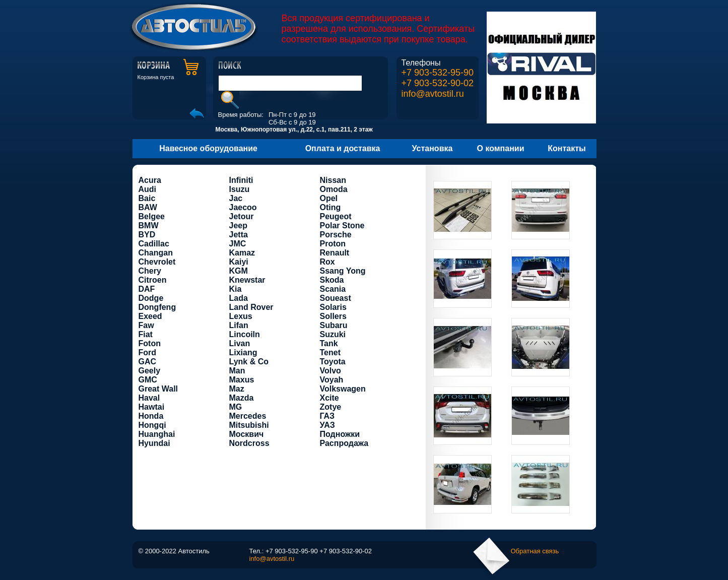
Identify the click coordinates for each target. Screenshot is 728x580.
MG (236, 407)
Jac (236, 198)
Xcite (329, 398)
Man (237, 371)
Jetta (239, 235)
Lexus (241, 316)
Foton (150, 343)
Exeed (150, 316)
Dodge (151, 298)
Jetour (242, 216)
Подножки (340, 434)
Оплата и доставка (343, 148)
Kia (236, 289)
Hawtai (152, 407)
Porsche (336, 235)
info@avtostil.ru (433, 94)
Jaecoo (243, 207)
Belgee (152, 216)
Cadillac (154, 244)
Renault (335, 253)
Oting (330, 207)
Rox (327, 262)
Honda (151, 416)
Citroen (153, 280)
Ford (148, 352)
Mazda (242, 398)
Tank (329, 343)
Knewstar (247, 280)
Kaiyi (239, 262)
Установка (433, 148)
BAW (148, 207)
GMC (148, 380)
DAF (147, 289)
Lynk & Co (249, 362)
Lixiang (243, 352)
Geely (150, 371)
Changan (156, 253)
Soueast (336, 298)
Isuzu (240, 189)
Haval (149, 398)
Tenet (330, 352)
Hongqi (152, 425)
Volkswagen (343, 389)
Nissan (333, 180)
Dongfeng (157, 307)
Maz (237, 389)
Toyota (333, 362)
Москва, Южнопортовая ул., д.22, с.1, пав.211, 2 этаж (294, 130)
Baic (147, 198)
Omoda (334, 189)
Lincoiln (245, 334)
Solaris (333, 307)
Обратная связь (535, 551)
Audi (148, 189)
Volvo (330, 371)
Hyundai (154, 443)
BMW (149, 225)
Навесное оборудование (208, 148)
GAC (148, 362)
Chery (150, 271)
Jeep (238, 225)
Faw (146, 325)
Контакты (567, 148)
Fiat (146, 334)
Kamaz (242, 253)
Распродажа (344, 443)
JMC (238, 244)
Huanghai (157, 434)
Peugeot (336, 216)
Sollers (333, 316)
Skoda (332, 280)
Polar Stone (342, 225)
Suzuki (333, 334)
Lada (239, 298)
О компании (501, 148)
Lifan (239, 325)
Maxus (242, 380)
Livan (240, 343)
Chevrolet (157, 262)
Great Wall (158, 389)
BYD (147, 235)
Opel (329, 198)
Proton (333, 244)
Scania (333, 289)
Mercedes (248, 416)
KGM (239, 271)
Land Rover (251, 307)
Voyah (332, 380)
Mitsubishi (249, 425)
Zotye (331, 407)
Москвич (247, 434)
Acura (150, 180)
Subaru (334, 325)
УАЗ (327, 425)
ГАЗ (327, 416)
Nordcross (249, 443)
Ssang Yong (343, 271)
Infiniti (241, 180)
